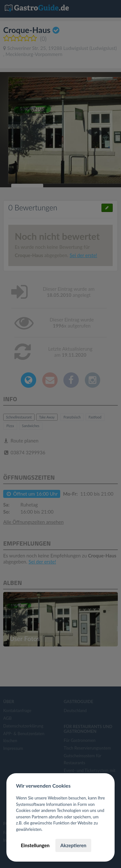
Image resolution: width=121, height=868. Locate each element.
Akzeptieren (73, 845)
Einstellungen (35, 845)
